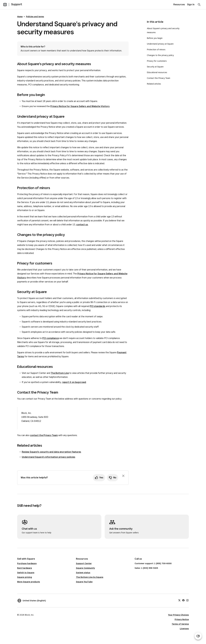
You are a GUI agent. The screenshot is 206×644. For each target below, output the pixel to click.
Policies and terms (35, 17)
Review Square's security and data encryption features (51, 452)
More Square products (29, 582)
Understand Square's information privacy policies (48, 457)
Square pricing (25, 577)
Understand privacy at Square (161, 44)
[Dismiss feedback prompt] (123, 476)
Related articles (154, 84)
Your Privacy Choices (178, 615)
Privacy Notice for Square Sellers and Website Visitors (80, 106)
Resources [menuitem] (179, 4)
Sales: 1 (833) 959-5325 (146, 568)
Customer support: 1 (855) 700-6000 (153, 563)
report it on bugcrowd (74, 382)
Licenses (184, 629)
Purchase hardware (27, 563)
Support (17, 4)
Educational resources (157, 72)
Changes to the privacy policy (160, 55)
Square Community (85, 568)
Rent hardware (25, 568)
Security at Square (155, 67)
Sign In (191, 4)
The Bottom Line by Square (90, 577)
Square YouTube (84, 582)
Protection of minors (156, 50)
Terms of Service (180, 624)
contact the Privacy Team (44, 435)
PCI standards (98, 306)
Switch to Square (26, 573)
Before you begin (155, 38)
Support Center (84, 563)
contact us (82, 225)
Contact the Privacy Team (159, 78)
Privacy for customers (157, 61)
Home (20, 17)
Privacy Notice (182, 619)
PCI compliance (51, 338)
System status (83, 573)
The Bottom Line (60, 373)
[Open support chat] (198, 636)
